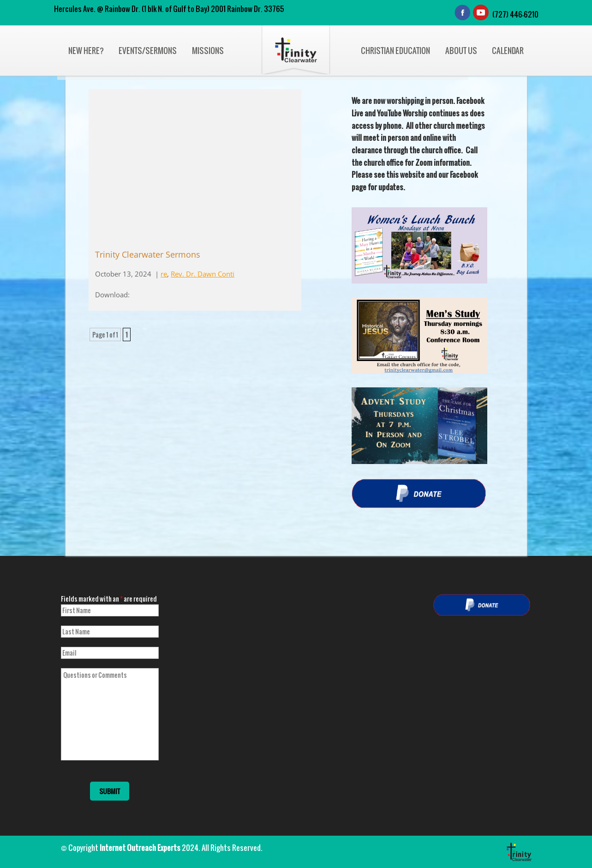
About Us (461, 51)
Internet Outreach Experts (140, 848)
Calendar (508, 51)
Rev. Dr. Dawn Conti (203, 274)
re (164, 274)
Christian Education (395, 51)
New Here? (86, 51)
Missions (208, 51)
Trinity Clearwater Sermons (148, 254)
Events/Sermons (148, 51)
